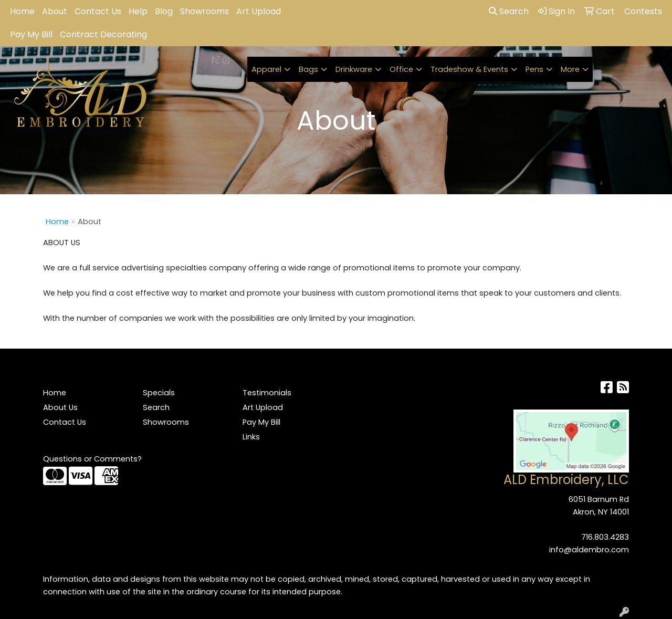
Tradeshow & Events (469, 69)
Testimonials (267, 393)
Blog (164, 11)
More (570, 69)
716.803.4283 (605, 537)
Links (251, 437)
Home (22, 11)
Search (509, 11)
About (55, 11)
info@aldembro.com (589, 550)
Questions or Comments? (92, 459)
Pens (534, 69)
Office (401, 69)
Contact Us (98, 11)
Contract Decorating (103, 34)
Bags (308, 69)
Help (138, 11)
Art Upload (259, 11)
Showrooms (204, 11)
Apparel (266, 69)
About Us (60, 407)
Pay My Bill (31, 34)
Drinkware (354, 69)
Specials (159, 393)
